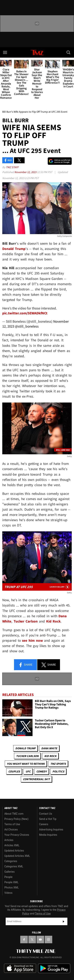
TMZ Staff (12, 167)
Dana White (49, 748)
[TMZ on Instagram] (48, 940)
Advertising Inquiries (51, 830)
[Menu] (5, 52)
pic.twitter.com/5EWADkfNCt (25, 313)
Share (25, 665)
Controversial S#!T (36, 779)
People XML (11, 882)
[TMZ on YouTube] (40, 940)
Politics (58, 771)
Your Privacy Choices (17, 835)
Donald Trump (25, 748)
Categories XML (14, 866)
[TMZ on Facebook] (24, 940)
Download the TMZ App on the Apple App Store (20, 968)
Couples (14, 771)
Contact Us (46, 814)
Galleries (9, 872)
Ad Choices (11, 830)
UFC (28, 771)
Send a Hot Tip (48, 819)
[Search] (69, 52)
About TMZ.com (14, 814)
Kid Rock (50, 756)
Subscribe (64, 921)
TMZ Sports (58, 764)
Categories (11, 861)
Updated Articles (14, 851)
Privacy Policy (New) (16, 819)
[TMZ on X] (32, 940)
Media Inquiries (48, 835)
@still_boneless (27, 326)
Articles (9, 840)
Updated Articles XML (17, 856)
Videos (8, 893)
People (8, 877)
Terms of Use (12, 824)
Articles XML (12, 845)
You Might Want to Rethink (26, 764)
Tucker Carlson (27, 756)
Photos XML (12, 888)
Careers (44, 824)
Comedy (42, 771)
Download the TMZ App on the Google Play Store (54, 968)
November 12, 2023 (26, 172)
